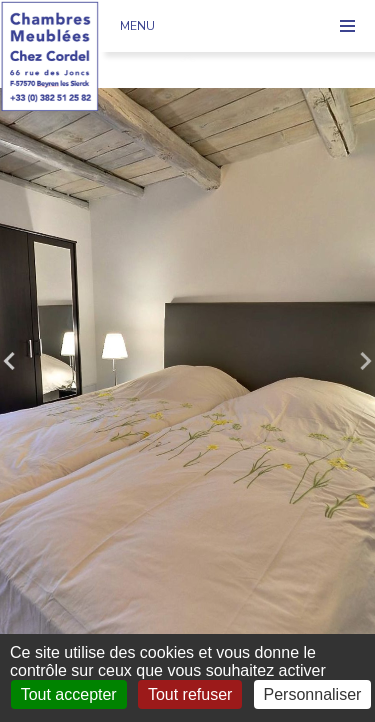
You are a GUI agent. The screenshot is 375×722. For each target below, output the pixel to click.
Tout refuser (190, 694)
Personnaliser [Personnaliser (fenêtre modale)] (313, 694)
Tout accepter (69, 694)
